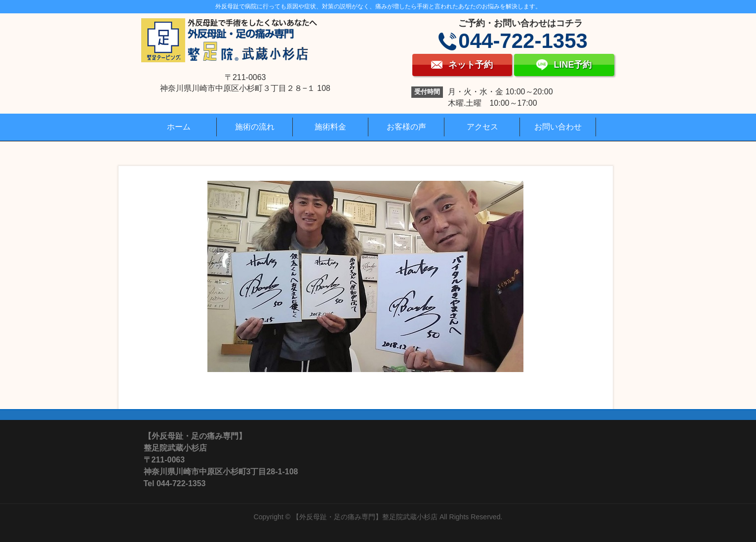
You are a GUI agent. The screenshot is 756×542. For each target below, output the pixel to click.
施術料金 (330, 127)
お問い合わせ (558, 127)
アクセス (482, 127)
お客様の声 (406, 127)
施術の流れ (255, 127)
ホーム (179, 127)
